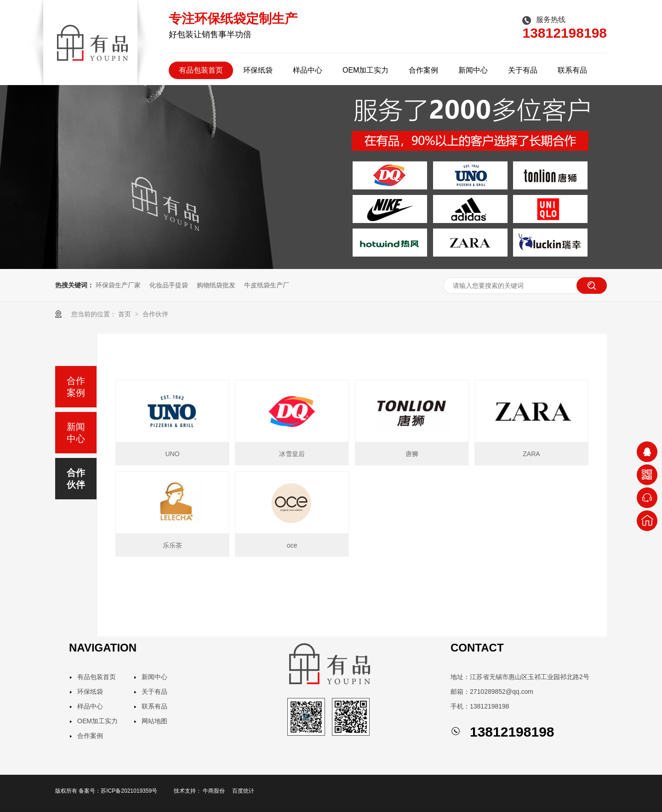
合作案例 (423, 70)
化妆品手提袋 (169, 285)
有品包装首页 (201, 70)
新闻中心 (473, 70)
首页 (126, 314)
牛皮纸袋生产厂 (267, 285)
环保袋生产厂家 (118, 285)
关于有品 (523, 70)
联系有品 (572, 70)
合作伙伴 (155, 314)
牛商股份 (214, 791)
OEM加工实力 (365, 70)
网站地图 (154, 721)
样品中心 (308, 70)
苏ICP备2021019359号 (129, 791)
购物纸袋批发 (216, 285)
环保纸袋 (258, 70)
